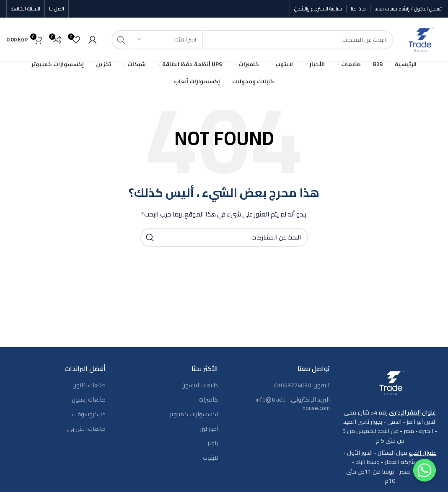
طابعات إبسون (89, 400)
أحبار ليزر (209, 429)
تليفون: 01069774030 (302, 386)
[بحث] (252, 40)
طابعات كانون (89, 386)
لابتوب (210, 458)
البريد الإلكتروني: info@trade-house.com (293, 404)
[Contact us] (425, 470)
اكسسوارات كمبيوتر (194, 415)
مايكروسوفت (89, 415)
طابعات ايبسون (200, 386)
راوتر (213, 443)
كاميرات (208, 400)
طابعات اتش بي (86, 429)
